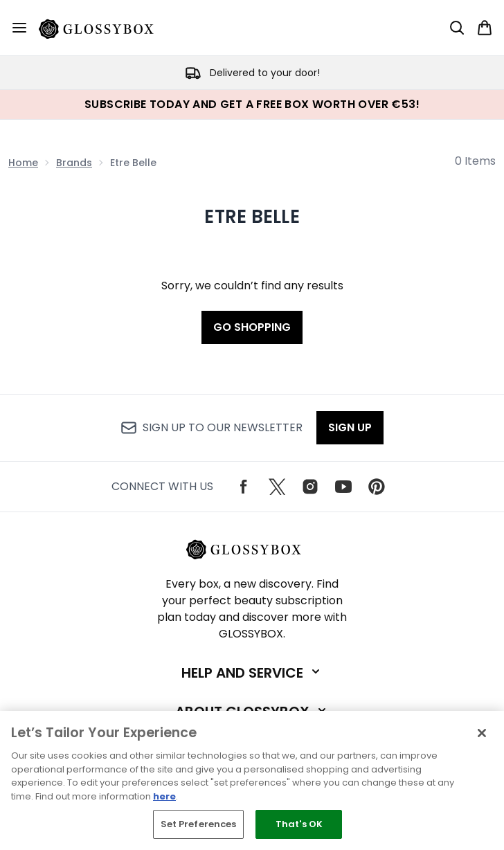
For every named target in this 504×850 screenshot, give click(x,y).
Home (23, 163)
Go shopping (252, 327)
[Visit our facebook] (244, 487)
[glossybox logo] (105, 28)
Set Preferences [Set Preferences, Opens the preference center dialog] (199, 824)
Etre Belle (252, 217)
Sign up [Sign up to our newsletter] (350, 427)
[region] (252, 780)
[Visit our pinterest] (377, 487)
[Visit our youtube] (343, 487)
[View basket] (485, 28)
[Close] (482, 733)
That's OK (299, 824)
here (164, 796)
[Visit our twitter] (277, 487)
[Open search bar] (457, 28)
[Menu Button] (19, 28)
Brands (74, 163)
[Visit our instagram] (310, 487)
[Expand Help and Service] (252, 673)
